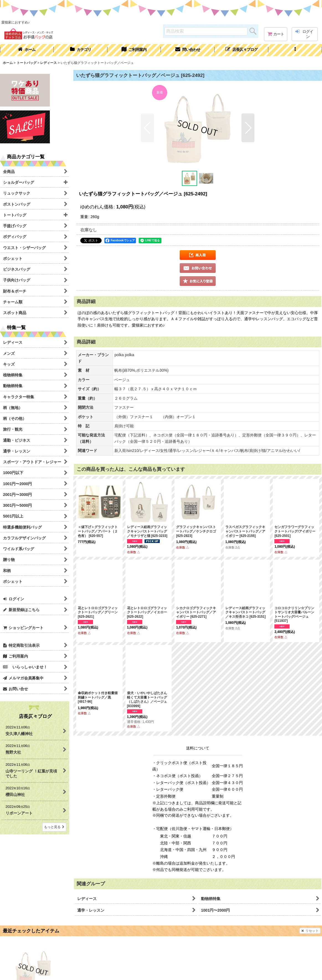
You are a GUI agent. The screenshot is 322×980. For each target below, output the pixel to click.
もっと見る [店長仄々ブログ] (54, 827)
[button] (295, 50)
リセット (310, 931)
